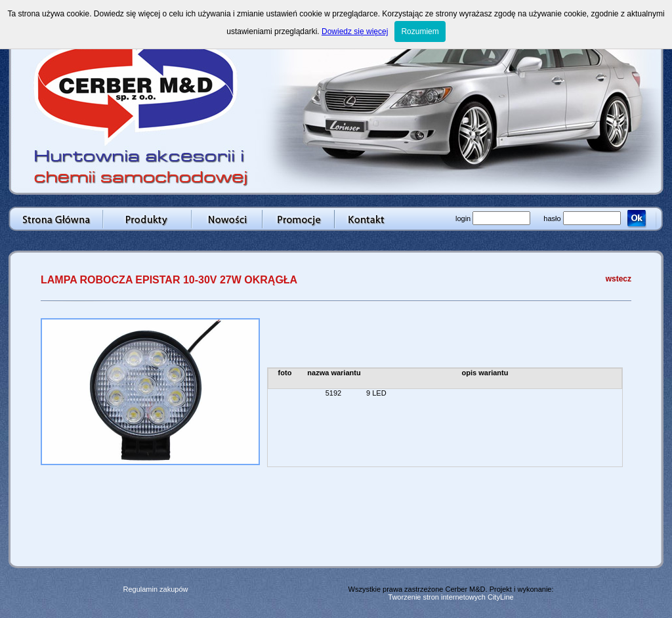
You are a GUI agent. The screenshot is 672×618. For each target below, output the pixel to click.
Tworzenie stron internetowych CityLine (451, 597)
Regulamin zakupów (155, 589)
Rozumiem (420, 31)
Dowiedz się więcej (355, 31)
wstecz (619, 279)
